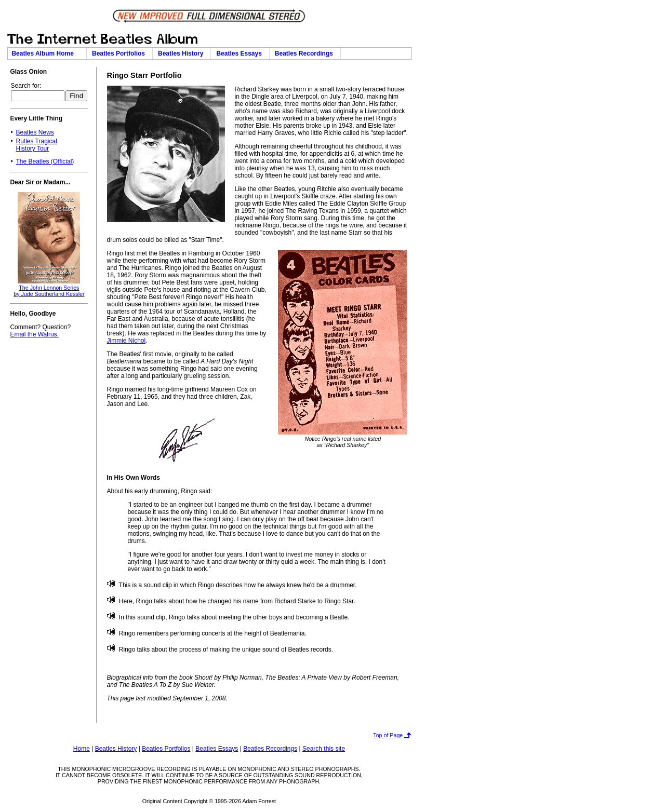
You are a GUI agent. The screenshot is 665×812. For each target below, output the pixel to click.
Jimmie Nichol (127, 341)
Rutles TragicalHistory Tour (36, 145)
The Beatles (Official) (45, 161)
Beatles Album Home (47, 53)
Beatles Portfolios (120, 53)
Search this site (324, 749)
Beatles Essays (241, 53)
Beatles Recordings (306, 53)
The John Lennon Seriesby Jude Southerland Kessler (49, 291)
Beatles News (35, 132)
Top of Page (388, 735)
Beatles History (182, 53)
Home (82, 749)
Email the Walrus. (34, 334)
